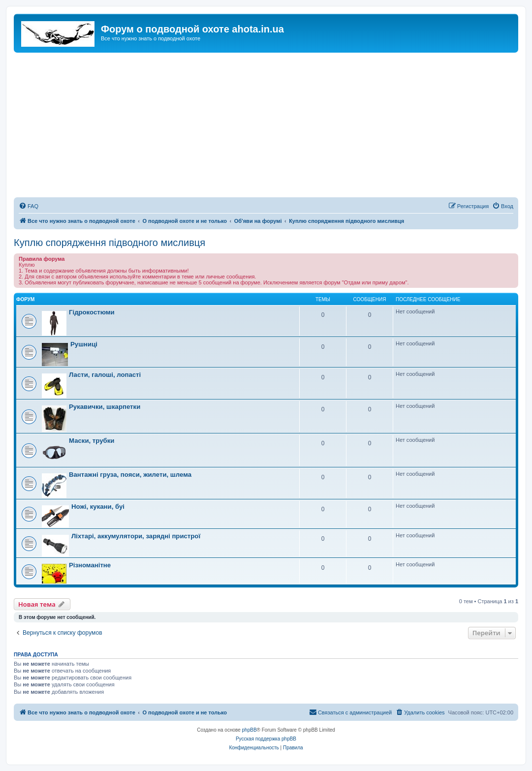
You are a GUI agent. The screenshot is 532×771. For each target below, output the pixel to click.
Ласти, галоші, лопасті (105, 375)
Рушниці (84, 344)
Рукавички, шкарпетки (105, 407)
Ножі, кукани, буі (98, 507)
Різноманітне (90, 565)
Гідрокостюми (92, 312)
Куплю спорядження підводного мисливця (110, 243)
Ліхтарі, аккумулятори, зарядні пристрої (136, 536)
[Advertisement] (266, 126)
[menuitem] (29, 206)
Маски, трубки (92, 441)
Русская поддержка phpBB (266, 739)
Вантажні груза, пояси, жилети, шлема (130, 475)
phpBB (250, 730)
